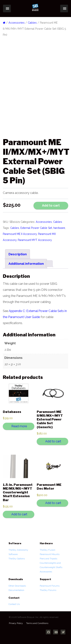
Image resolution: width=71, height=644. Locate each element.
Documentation (16, 590)
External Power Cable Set (36, 228)
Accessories (17, 23)
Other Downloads (17, 586)
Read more (19, 426)
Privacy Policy (16, 623)
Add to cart (51, 205)
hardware (59, 228)
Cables (32, 23)
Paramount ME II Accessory (20, 234)
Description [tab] (18, 254)
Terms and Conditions (37, 623)
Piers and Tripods (48, 559)
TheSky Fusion (48, 550)
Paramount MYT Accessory (35, 240)
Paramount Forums (50, 586)
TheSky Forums (48, 590)
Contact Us (14, 604)
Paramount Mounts (50, 554)
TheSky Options (17, 559)
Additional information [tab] (26, 264)
